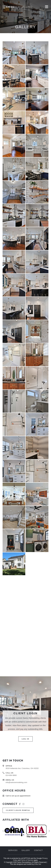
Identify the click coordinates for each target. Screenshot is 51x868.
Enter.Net (38, 864)
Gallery (26, 850)
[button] (26, 739)
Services (13, 850)
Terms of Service (27, 860)
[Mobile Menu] (47, 7)
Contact (38, 850)
